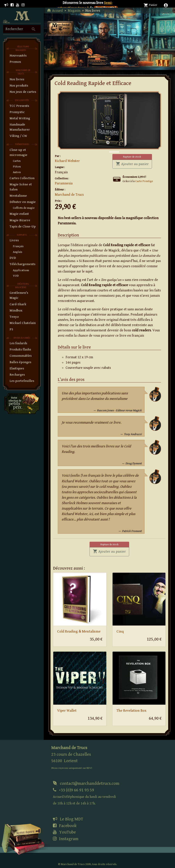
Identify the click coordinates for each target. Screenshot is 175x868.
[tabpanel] (109, 120)
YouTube (64, 832)
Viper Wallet (67, 711)
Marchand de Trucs (69, 195)
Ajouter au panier (134, 164)
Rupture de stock (132, 157)
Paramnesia (64, 183)
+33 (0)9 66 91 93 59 (84, 797)
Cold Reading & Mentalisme (79, 631)
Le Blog (68, 819)
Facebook (65, 826)
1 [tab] (111, 148)
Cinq (120, 631)
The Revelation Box (131, 711)
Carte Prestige (144, 181)
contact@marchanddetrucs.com (86, 783)
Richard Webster (67, 161)
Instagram (66, 839)
